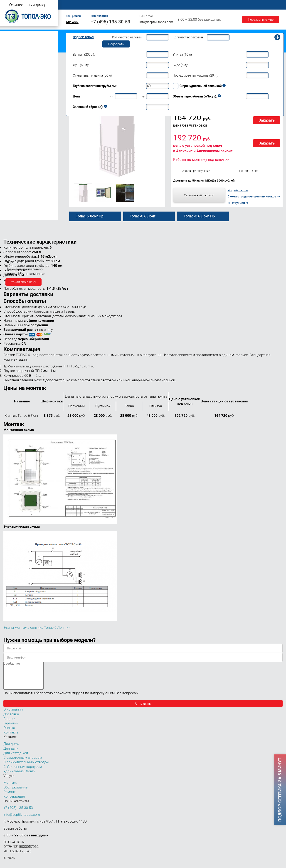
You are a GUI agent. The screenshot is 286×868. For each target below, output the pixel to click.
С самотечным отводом (23, 763)
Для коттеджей (16, 758)
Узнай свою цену (24, 282)
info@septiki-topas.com (156, 22)
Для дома (11, 749)
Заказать (267, 120)
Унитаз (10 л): (183, 55)
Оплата (189, 5)
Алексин (72, 22)
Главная (74, 5)
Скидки (9, 724)
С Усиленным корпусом (23, 772)
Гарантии (231, 5)
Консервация (14, 802)
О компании (97, 5)
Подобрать (116, 44)
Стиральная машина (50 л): (93, 75)
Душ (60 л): (81, 65)
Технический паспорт (199, 195)
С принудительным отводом (26, 768)
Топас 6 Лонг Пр (90, 216)
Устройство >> (238, 190)
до (143, 96)
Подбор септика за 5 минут (280, 790)
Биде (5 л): (180, 65)
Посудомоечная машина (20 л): (195, 75)
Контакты (271, 5)
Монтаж (120, 5)
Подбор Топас (83, 37)
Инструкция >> (238, 203)
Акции (251, 5)
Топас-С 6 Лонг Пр (199, 216)
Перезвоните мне (261, 20)
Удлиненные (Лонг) (19, 777)
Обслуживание (145, 5)
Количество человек (127, 37)
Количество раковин (188, 37)
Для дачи (11, 754)
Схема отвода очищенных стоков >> (254, 196)
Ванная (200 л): (84, 55)
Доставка (209, 5)
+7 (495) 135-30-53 (111, 22)
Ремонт (169, 5)
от (112, 96)
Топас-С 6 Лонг (143, 216)
